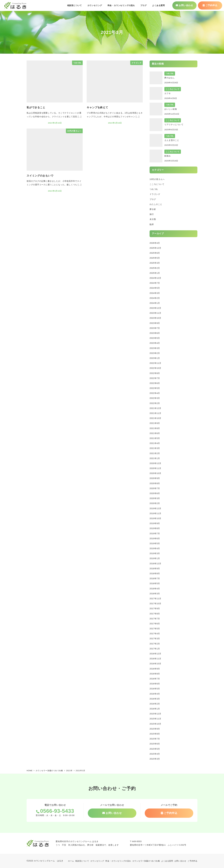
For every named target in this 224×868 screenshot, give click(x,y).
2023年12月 (155, 308)
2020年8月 (155, 483)
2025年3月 (155, 263)
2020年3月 (155, 498)
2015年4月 (155, 754)
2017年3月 (155, 639)
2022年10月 (155, 368)
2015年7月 (155, 739)
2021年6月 (155, 433)
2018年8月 (155, 573)
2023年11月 (155, 313)
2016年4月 (155, 694)
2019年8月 (155, 528)
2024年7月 (155, 283)
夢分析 (153, 209)
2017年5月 (155, 629)
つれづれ (154, 189)
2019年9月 (155, 523)
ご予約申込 (192, 861)
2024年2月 (155, 298)
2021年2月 (155, 453)
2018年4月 (155, 589)
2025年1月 (155, 273)
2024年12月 (155, 278)
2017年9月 (155, 609)
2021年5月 (155, 438)
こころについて (157, 184)
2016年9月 (155, 669)
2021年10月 (155, 418)
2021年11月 (155, 413)
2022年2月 (155, 403)
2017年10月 (155, 604)
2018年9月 (155, 569)
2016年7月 (155, 679)
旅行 (152, 214)
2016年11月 (155, 659)
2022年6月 (155, 383)
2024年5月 (155, 288)
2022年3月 (155, 398)
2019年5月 (155, 543)
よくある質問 (167, 861)
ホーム (71, 861)
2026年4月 (155, 243)
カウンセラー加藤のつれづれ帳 (146, 861)
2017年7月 (155, 619)
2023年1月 (155, 358)
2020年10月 (155, 473)
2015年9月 (155, 729)
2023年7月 (155, 328)
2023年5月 (155, 338)
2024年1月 (155, 303)
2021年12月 (155, 408)
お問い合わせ (180, 861)
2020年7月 (155, 488)
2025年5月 (155, 258)
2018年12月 (155, 564)
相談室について (82, 861)
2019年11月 (155, 513)
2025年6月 (155, 253)
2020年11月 (155, 468)
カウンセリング (97, 861)
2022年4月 (155, 393)
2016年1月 (155, 709)
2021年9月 (155, 423)
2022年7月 (155, 378)
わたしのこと (156, 204)
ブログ (153, 199)
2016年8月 (155, 674)
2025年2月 (155, 268)
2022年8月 (155, 373)
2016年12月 (155, 654)
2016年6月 (155, 684)
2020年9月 (155, 478)
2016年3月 (155, 699)
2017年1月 (155, 649)
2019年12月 (155, 508)
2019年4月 (155, 548)
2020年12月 (155, 463)
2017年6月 (155, 624)
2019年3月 (155, 553)
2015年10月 (155, 724)
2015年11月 (155, 719)
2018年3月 (155, 594)
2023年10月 (155, 318)
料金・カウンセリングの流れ (118, 861)
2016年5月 (155, 689)
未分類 (153, 219)
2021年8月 (155, 428)
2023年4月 (155, 343)
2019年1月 (155, 558)
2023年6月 (155, 333)
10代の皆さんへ (157, 179)
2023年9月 (155, 323)
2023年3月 (155, 348)
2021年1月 (155, 458)
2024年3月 (155, 293)
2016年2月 (155, 704)
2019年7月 (155, 533)
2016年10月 (155, 664)
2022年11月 (155, 363)
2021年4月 (155, 443)
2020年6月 (155, 493)
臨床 (152, 224)
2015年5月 (155, 749)
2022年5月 (155, 388)
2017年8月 (155, 614)
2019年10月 (155, 518)
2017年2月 (155, 644)
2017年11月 (155, 599)
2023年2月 (155, 353)
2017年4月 (155, 634)
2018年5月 (155, 583)
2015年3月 (155, 759)
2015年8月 (155, 734)
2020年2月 (155, 503)
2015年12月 (155, 714)
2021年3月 (155, 448)
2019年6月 (155, 538)
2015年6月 (155, 744)
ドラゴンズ (155, 194)
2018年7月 (155, 578)
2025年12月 (155, 248)
